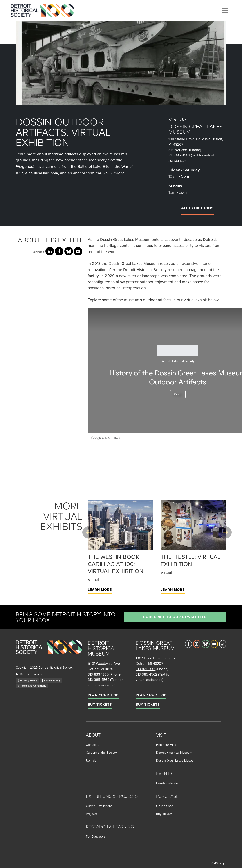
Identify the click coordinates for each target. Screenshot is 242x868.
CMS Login (219, 863)
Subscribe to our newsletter (175, 617)
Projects (92, 814)
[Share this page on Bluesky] (69, 251)
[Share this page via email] (78, 251)
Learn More (100, 590)
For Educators (96, 836)
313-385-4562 (179, 155)
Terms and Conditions (33, 686)
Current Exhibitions (99, 806)
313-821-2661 (178, 150)
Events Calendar (167, 783)
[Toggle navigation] (225, 10)
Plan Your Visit (166, 745)
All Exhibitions (197, 208)
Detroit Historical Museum (174, 753)
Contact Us (94, 745)
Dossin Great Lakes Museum (176, 760)
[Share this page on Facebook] (59, 251)
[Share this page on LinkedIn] (50, 251)
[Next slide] (225, 532)
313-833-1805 (98, 674)
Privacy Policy (29, 680)
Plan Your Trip (103, 695)
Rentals (91, 760)
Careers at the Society (101, 753)
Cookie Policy (52, 680)
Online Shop (165, 806)
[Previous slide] (89, 532)
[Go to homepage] (49, 652)
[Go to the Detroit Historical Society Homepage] (44, 10)
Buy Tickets (100, 704)
